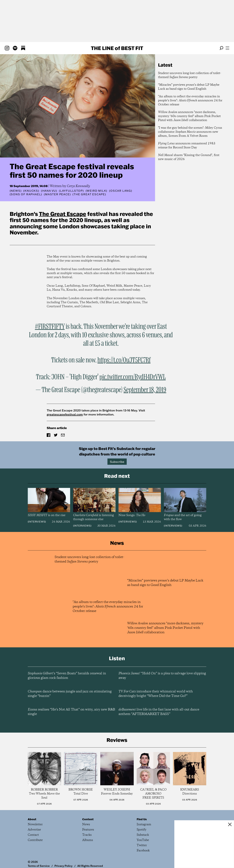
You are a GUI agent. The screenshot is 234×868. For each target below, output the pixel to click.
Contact (33, 835)
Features (88, 830)
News (16, 191)
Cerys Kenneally (78, 186)
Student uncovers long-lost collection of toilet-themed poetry (190, 75)
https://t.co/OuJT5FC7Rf (124, 360)
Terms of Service (39, 866)
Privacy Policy (63, 866)
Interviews (37, 522)
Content (88, 819)
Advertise (34, 830)
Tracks (87, 835)
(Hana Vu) (49, 191)
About (32, 819)
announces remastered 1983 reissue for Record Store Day (187, 146)
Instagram (144, 824)
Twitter (142, 845)
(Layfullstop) (71, 191)
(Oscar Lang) (121, 191)
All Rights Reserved (90, 866)
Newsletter (35, 824)
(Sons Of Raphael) (26, 194)
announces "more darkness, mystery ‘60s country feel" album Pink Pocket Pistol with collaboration (189, 116)
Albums (88, 840)
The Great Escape (63, 214)
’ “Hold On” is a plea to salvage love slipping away (162, 676)
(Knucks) (31, 191)
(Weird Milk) (97, 191)
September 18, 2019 (145, 390)
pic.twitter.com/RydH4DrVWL (133, 377)
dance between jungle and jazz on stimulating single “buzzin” (70, 694)
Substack (143, 835)
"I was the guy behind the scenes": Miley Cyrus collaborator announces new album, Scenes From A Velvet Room (190, 132)
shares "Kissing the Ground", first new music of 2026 (189, 157)
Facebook (143, 851)
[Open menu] (227, 48)
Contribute (35, 840)
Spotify (142, 830)
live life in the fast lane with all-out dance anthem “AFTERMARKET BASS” (159, 712)
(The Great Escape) (89, 194)
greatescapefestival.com (65, 414)
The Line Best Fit (117, 48)
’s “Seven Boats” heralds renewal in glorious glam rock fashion (67, 676)
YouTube (143, 840)
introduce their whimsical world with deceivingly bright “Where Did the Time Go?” (156, 694)
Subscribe (117, 462)
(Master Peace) (57, 194)
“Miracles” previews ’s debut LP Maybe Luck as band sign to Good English (189, 87)
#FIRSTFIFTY (50, 327)
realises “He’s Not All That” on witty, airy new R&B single (71, 712)
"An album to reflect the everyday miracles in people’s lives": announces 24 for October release (190, 101)
